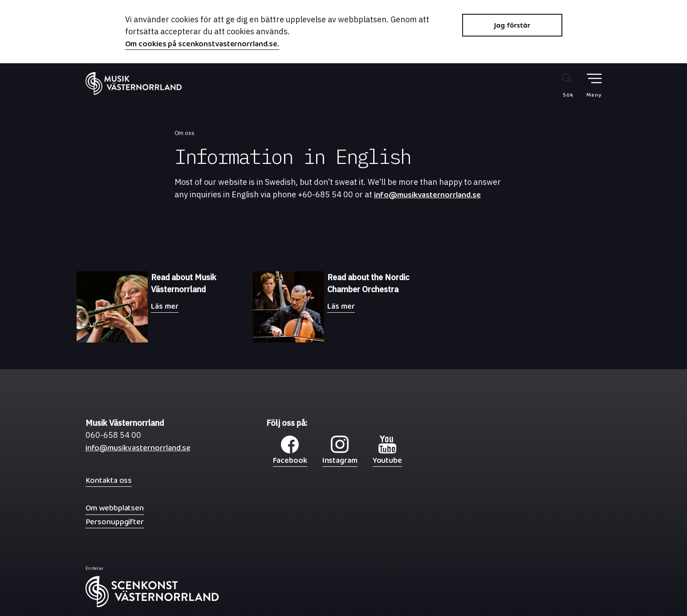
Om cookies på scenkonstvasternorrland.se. (202, 45)
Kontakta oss (109, 480)
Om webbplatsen (115, 508)
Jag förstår (512, 25)
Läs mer (165, 306)
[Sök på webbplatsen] (559, 85)
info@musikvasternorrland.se (427, 197)
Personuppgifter (115, 522)
